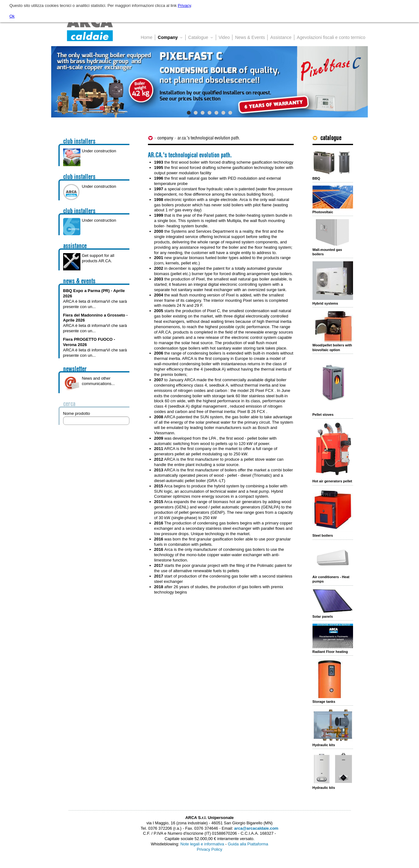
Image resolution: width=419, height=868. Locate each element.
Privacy (184, 5)
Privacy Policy (210, 849)
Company (165, 138)
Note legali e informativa (202, 844)
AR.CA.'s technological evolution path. (209, 138)
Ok (12, 16)
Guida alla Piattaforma (248, 844)
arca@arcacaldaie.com (256, 828)
